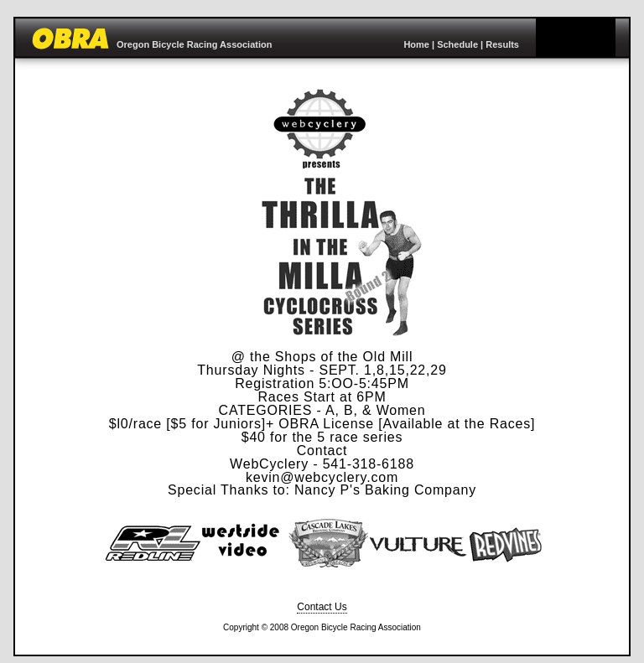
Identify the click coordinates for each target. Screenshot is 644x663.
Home (416, 44)
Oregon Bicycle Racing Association (194, 44)
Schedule (457, 44)
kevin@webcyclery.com (322, 477)
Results (502, 44)
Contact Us (322, 607)
